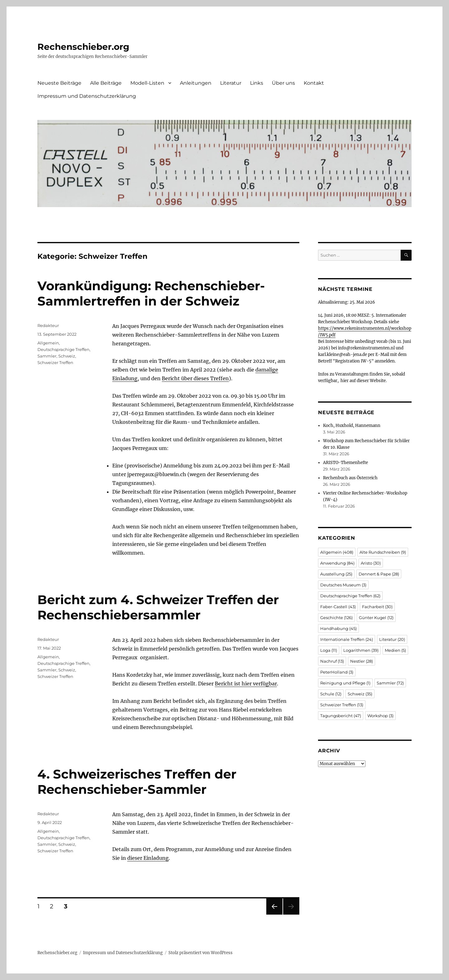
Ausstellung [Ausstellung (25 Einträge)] (336, 574)
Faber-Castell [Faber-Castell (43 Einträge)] (338, 607)
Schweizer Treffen (55, 362)
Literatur (231, 83)
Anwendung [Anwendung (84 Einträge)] (337, 563)
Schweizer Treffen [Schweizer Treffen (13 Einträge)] (342, 705)
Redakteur (48, 325)
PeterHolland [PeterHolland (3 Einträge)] (337, 672)
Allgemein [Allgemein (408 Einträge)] (337, 552)
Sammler (47, 356)
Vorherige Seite (274, 914)
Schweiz (67, 356)
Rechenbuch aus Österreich (350, 478)
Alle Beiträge (106, 83)
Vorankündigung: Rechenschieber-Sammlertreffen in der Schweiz (151, 293)
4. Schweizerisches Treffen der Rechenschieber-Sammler (137, 782)
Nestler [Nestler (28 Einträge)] (362, 661)
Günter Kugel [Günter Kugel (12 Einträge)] (376, 618)
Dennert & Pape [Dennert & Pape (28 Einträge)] (379, 574)
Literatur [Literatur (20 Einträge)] (392, 639)
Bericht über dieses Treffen (195, 378)
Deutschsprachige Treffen (63, 349)
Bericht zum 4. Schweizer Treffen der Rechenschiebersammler (158, 607)
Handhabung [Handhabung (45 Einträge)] (338, 628)
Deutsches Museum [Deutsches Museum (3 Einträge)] (343, 585)
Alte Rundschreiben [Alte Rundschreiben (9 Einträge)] (383, 552)
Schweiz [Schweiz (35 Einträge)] (360, 694)
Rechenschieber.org (83, 47)
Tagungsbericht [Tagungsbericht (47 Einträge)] (341, 716)
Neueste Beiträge (59, 83)
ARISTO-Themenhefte (345, 463)
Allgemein (48, 343)
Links (257, 83)
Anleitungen (196, 83)
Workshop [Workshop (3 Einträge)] (380, 716)
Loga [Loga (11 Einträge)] (329, 650)
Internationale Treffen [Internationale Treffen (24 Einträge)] (347, 639)
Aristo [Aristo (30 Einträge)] (371, 563)
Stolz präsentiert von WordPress (200, 953)
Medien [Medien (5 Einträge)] (395, 650)
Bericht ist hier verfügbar (246, 684)
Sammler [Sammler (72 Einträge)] (390, 683)
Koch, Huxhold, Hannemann (352, 426)
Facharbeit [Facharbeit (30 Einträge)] (377, 607)
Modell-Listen (147, 83)
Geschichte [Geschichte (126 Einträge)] (336, 618)
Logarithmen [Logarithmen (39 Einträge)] (361, 650)
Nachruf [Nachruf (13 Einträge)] (332, 661)
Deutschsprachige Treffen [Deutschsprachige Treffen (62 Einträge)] (350, 596)
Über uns (283, 83)
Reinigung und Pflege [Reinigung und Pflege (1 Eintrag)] (345, 683)
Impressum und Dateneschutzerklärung (123, 953)
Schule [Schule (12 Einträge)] (331, 694)
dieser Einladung (148, 858)
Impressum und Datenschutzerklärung (87, 96)
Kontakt (314, 83)
